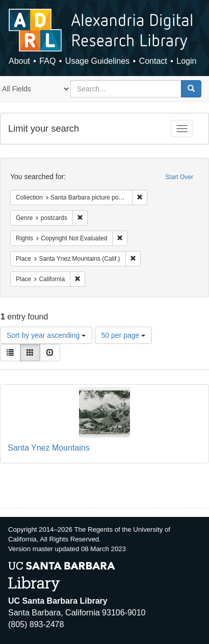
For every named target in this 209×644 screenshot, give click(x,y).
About (19, 61)
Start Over (179, 177)
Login (186, 61)
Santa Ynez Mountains (49, 448)
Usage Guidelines (97, 61)
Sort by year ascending (46, 335)
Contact (153, 61)
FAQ (47, 61)
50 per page (124, 335)
